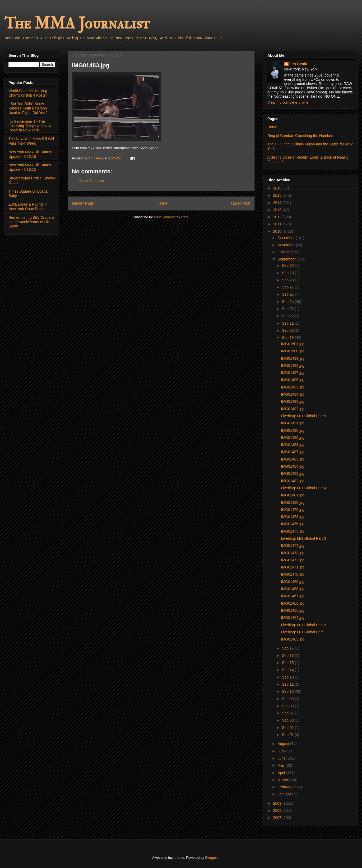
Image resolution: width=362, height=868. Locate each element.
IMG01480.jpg (293, 502)
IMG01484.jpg (293, 466)
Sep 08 (288, 706)
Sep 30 (288, 265)
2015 (278, 195)
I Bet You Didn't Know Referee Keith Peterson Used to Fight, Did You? (28, 108)
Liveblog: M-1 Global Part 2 (304, 625)
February (285, 787)
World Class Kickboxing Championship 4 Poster (28, 93)
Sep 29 (288, 273)
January (285, 794)
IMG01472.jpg (293, 560)
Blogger (211, 858)
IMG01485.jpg (293, 459)
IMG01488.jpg (293, 445)
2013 (278, 210)
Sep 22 (288, 316)
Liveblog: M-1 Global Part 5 (304, 416)
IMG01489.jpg (293, 438)
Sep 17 (288, 648)
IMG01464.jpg (293, 618)
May (281, 765)
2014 (278, 203)
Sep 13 (288, 677)
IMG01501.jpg (293, 344)
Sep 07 (288, 713)
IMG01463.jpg (293, 639)
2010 (278, 231)
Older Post (241, 203)
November (286, 245)
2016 (278, 188)
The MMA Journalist (77, 24)
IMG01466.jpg (293, 603)
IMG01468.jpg (293, 589)
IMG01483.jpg (293, 473)
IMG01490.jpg (293, 430)
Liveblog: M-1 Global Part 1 (304, 632)
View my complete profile (288, 102)
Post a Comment (91, 181)
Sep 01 (288, 735)
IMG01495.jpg (293, 387)
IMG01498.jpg (293, 366)
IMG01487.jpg (293, 452)
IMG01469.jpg (293, 582)
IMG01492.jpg (293, 409)
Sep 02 (288, 728)
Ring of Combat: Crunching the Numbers (301, 136)
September (287, 259)
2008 (278, 810)
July (281, 751)
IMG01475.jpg (293, 531)
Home (162, 203)
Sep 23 (288, 309)
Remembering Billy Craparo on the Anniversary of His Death (31, 222)
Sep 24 (288, 302)
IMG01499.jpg (293, 358)
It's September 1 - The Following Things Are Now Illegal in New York (30, 126)
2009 (278, 803)
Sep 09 (288, 699)
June (282, 758)
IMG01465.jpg (293, 610)
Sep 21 (288, 323)
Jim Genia (298, 64)
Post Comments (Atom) (172, 217)
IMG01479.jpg (293, 510)
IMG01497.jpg (293, 373)
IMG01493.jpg (293, 401)
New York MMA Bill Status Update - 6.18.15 (30, 167)
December (286, 238)
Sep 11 (288, 684)
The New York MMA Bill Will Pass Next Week (31, 141)
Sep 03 (288, 720)
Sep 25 (288, 294)
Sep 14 (288, 670)
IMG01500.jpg (293, 351)
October (285, 252)
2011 (278, 224)
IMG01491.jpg (293, 423)
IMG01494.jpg (293, 394)
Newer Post (83, 203)
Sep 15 (288, 663)
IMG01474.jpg (293, 546)
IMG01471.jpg (293, 567)
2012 (278, 217)
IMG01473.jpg (293, 553)
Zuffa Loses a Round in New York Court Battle (28, 207)
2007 (278, 818)
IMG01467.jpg (293, 596)
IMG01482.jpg (293, 481)
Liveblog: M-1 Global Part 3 (304, 538)
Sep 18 (288, 338)
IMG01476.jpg (293, 524)
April (282, 773)
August (284, 744)
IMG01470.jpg (293, 574)
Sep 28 (288, 280)
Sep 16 (288, 656)
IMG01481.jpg (293, 495)
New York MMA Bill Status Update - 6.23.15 (30, 154)
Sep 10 (288, 691)
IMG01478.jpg (293, 517)
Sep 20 (288, 330)
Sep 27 (288, 287)
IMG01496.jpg (293, 380)
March (283, 780)
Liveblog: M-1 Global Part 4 (304, 488)
